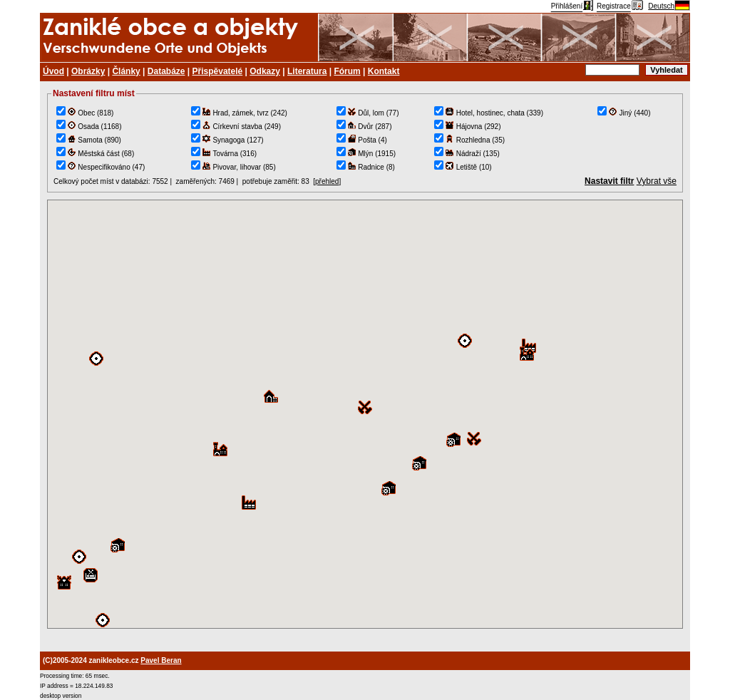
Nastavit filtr (609, 181)
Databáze (166, 71)
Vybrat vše (657, 181)
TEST (365, 414)
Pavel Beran (161, 660)
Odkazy (265, 71)
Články (126, 71)
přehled (327, 181)
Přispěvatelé (218, 71)
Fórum (347, 71)
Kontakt (384, 71)
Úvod (53, 71)
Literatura (307, 71)
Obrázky (88, 71)
